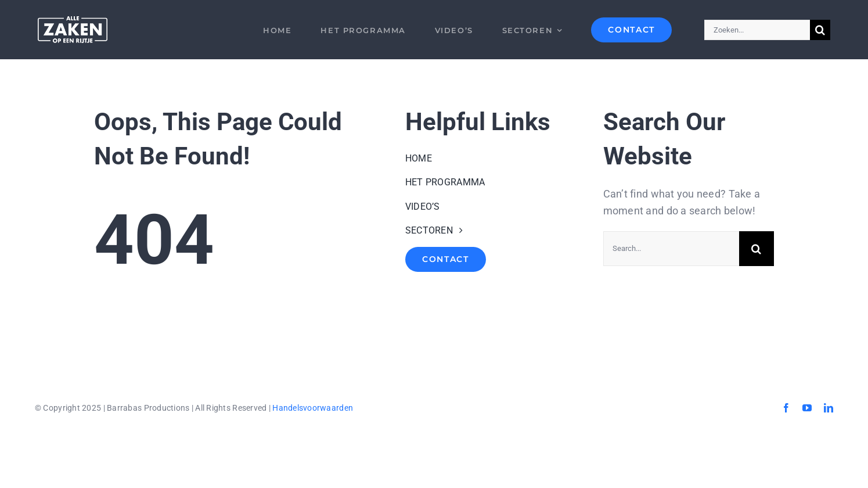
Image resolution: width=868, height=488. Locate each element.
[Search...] (671, 249)
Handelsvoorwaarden (313, 408)
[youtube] (807, 408)
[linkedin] (829, 408)
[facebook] (786, 408)
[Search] (820, 30)
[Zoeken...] (757, 30)
